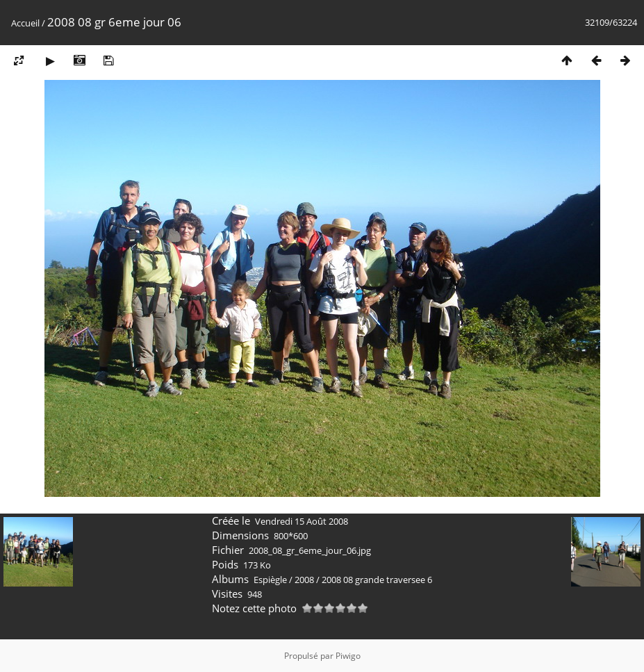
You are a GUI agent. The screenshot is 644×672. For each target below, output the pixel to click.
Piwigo (348, 656)
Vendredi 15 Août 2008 (302, 521)
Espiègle (270, 580)
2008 (304, 580)
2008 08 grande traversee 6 (377, 580)
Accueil (25, 23)
